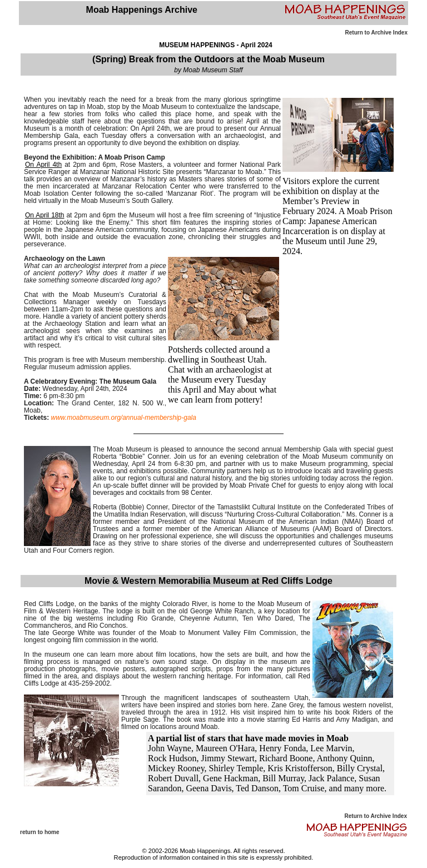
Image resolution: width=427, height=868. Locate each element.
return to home (40, 832)
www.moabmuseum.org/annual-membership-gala (123, 418)
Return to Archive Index (376, 33)
